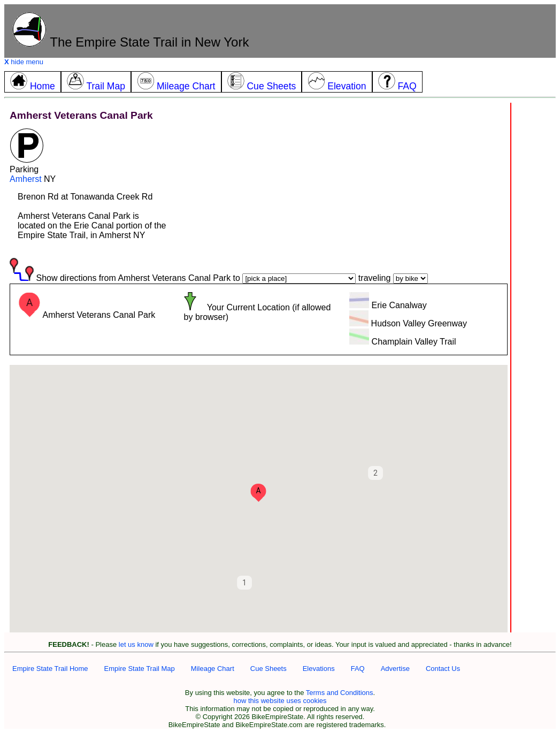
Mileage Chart (213, 669)
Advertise (395, 669)
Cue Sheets (269, 669)
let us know (136, 644)
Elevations (319, 669)
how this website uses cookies (280, 701)
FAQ (358, 669)
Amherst (26, 179)
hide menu (24, 62)
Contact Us (443, 669)
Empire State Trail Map (140, 669)
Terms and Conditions (340, 693)
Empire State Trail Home (50, 669)
